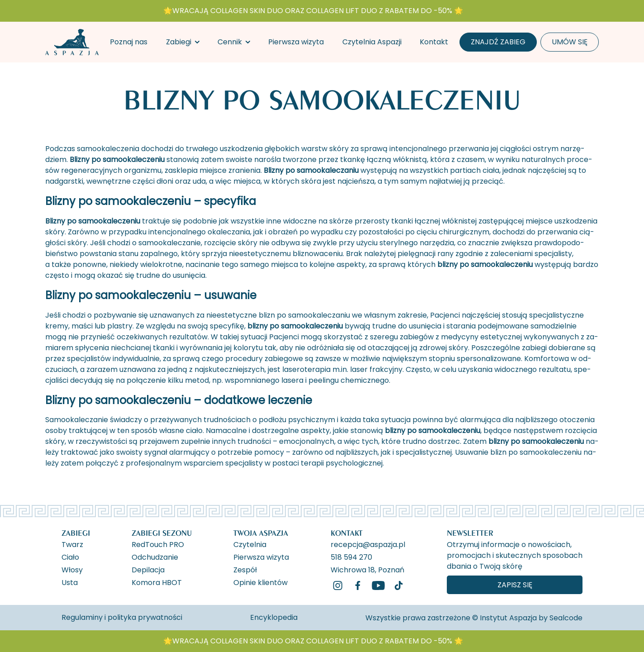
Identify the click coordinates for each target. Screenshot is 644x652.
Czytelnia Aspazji (372, 42)
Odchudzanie (155, 557)
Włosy (72, 569)
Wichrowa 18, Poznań (367, 569)
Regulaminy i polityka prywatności (122, 617)
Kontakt (434, 42)
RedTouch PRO (158, 544)
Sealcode (566, 618)
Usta (70, 582)
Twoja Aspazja (261, 533)
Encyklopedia (274, 617)
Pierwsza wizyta (296, 42)
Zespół (245, 569)
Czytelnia (250, 544)
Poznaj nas (129, 42)
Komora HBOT (157, 582)
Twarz (72, 544)
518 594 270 (351, 557)
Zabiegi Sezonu (162, 533)
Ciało (70, 557)
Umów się (570, 42)
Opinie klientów (260, 582)
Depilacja (148, 569)
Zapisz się (515, 585)
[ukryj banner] (560, 13)
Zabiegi (179, 42)
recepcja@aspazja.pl (368, 544)
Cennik (230, 42)
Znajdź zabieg (498, 42)
